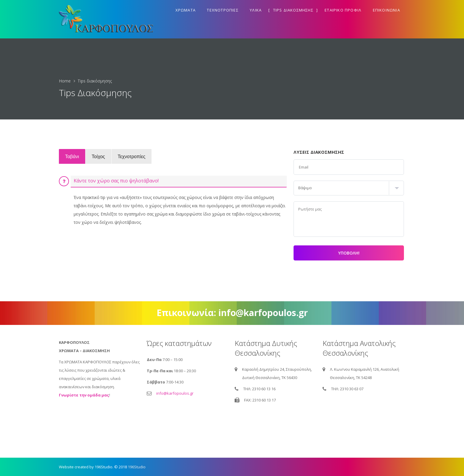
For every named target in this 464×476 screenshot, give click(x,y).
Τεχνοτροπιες (223, 10)
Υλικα (256, 10)
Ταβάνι (73, 156)
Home (65, 81)
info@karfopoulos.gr (175, 393)
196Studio (137, 467)
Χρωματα (186, 10)
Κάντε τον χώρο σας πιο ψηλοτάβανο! (116, 181)
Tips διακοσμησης (293, 10)
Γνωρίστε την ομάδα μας (84, 395)
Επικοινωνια (386, 10)
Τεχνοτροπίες (138, 156)
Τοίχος (102, 156)
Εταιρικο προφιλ (343, 10)
